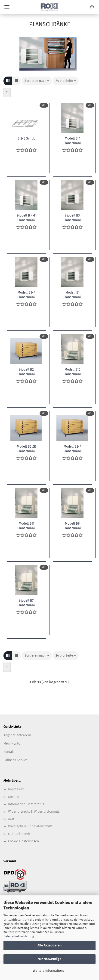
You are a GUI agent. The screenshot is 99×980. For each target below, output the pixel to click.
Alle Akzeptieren (49, 945)
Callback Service (16, 760)
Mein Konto (12, 744)
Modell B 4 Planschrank (72, 140)
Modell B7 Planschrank (26, 603)
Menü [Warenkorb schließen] (7, 7)
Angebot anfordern (17, 735)
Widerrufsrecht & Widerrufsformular (34, 812)
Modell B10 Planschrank (72, 371)
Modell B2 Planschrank (26, 371)
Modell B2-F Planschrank (72, 449)
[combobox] (37, 81)
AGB (11, 819)
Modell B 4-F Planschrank (26, 217)
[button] (8, 81)
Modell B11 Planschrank (26, 526)
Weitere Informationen (50, 971)
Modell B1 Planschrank (72, 294)
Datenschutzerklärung (19, 936)
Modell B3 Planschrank (72, 217)
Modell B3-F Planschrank (26, 294)
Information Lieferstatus (26, 804)
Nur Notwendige (49, 959)
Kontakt (9, 752)
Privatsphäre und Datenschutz (30, 826)
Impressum (16, 789)
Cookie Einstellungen (23, 841)
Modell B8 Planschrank (72, 526)
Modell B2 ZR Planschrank (26, 449)
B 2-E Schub (26, 139)
